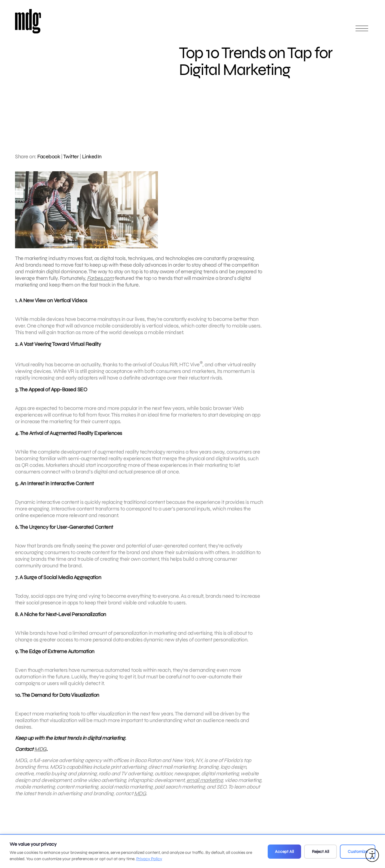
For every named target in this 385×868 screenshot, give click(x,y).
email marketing (205, 788)
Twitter (71, 157)
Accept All (284, 852)
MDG (40, 757)
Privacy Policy (149, 859)
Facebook (49, 157)
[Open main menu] (362, 31)
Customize (358, 852)
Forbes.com (100, 278)
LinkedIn (92, 157)
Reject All (320, 852)
